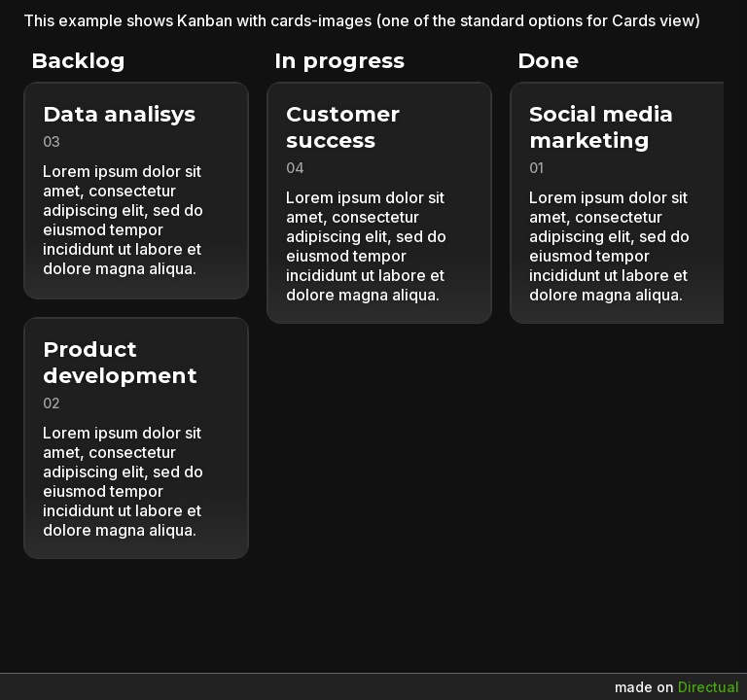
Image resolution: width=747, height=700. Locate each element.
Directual (709, 687)
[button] (145, 191)
